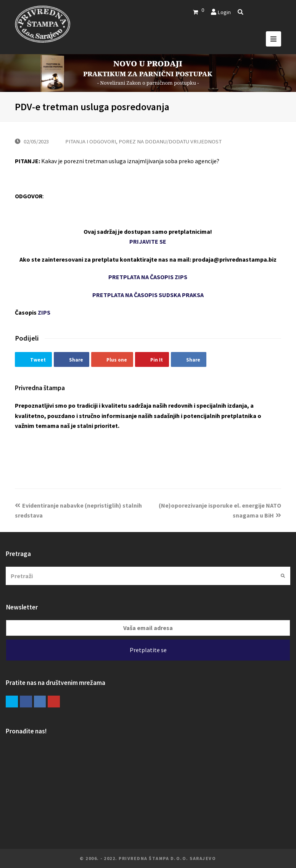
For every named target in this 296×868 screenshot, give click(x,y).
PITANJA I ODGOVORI (91, 141)
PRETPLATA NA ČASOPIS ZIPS (148, 277)
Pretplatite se (148, 650)
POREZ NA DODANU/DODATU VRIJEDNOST (170, 141)
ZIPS (44, 312)
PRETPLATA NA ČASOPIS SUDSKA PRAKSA (148, 295)
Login (224, 12)
